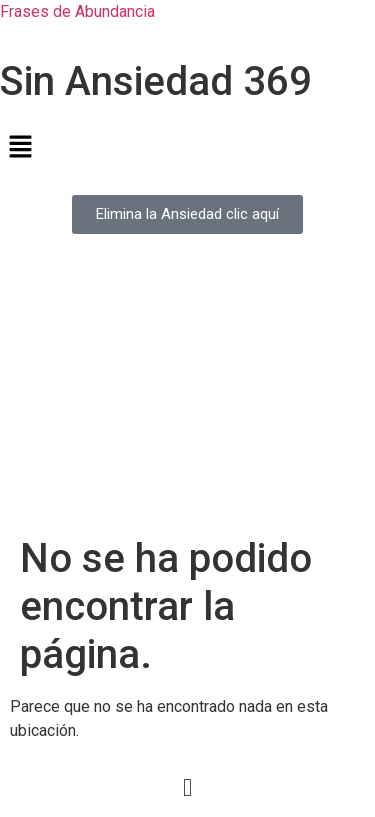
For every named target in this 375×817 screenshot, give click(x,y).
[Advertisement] (187, 396)
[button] (187, 148)
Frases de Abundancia (77, 11)
